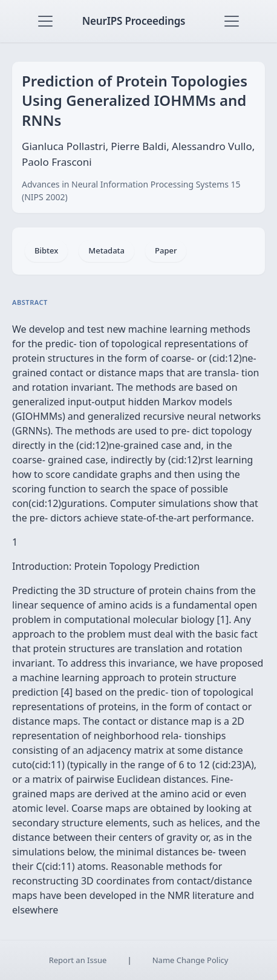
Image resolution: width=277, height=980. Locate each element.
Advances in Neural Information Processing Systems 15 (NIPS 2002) (131, 191)
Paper (166, 250)
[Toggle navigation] (45, 21)
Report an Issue (78, 960)
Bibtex (46, 250)
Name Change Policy (191, 960)
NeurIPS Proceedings (134, 21)
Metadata (106, 250)
